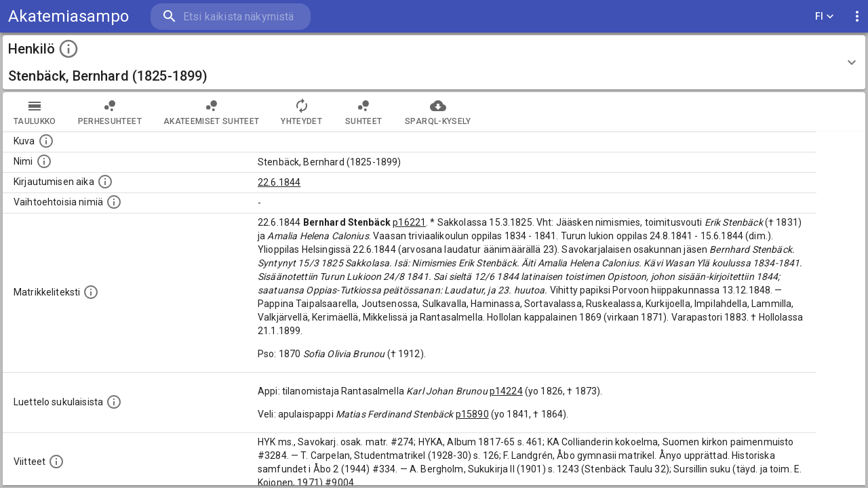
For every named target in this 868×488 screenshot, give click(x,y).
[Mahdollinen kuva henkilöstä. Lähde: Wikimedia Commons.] (46, 141)
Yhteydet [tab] (301, 112)
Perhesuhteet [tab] (110, 112)
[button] (434, 62)
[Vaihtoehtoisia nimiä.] (114, 202)
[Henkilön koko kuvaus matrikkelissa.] (91, 292)
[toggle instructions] (68, 49)
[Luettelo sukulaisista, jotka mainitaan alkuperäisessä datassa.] (114, 402)
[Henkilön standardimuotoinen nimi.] (44, 161)
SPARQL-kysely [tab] (438, 112)
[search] (231, 17)
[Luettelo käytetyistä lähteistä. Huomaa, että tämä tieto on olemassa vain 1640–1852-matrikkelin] (56, 462)
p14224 (506, 391)
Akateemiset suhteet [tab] (212, 112)
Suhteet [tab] (363, 112)
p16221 (409, 222)
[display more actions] (857, 17)
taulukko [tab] (35, 112)
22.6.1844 (279, 182)
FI (825, 17)
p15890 (472, 414)
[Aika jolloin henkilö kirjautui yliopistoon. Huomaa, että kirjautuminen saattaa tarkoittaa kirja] (105, 182)
